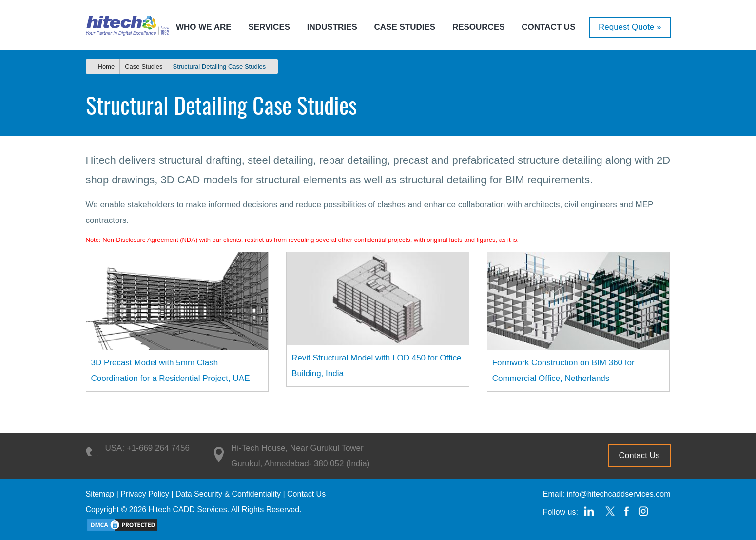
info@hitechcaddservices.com (619, 494)
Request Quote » (630, 27)
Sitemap (100, 494)
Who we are (204, 27)
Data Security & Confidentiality (228, 494)
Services (269, 27)
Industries (332, 27)
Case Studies (405, 27)
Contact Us (548, 27)
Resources (479, 27)
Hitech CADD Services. (189, 510)
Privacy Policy (145, 494)
